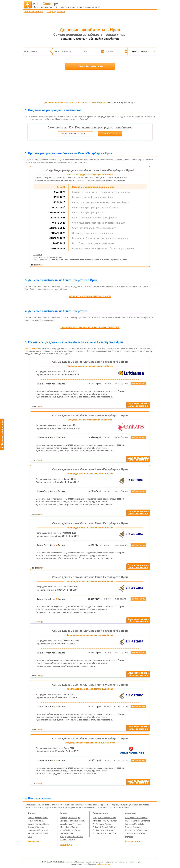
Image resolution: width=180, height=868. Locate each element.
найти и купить (138, 383)
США (30, 837)
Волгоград (145, 821)
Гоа (79, 818)
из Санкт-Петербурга (97, 103)
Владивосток (131, 818)
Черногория (33, 830)
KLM (109, 821)
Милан (71, 821)
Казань (142, 833)
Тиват (81, 837)
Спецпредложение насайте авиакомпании (138, 405)
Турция (39, 833)
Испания (32, 821)
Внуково (137, 821)
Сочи (76, 837)
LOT (94, 818)
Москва (64, 818)
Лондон (64, 821)
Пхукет (71, 830)
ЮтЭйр (103, 827)
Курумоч (129, 837)
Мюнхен (75, 827)
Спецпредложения (56, 12)
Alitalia (101, 830)
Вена (72, 833)
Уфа (137, 833)
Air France (100, 824)
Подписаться (110, 133)
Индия (46, 824)
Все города (66, 844)
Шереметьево (131, 830)
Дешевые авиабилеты (55, 103)
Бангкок (69, 824)
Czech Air (107, 833)
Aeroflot (96, 821)
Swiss (114, 833)
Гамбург (129, 827)
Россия (81, 103)
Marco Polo (139, 824)
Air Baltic (110, 827)
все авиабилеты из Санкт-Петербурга (90, 327)
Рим (75, 824)
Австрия (40, 821)
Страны (71, 103)
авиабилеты (66, 5)
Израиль (44, 818)
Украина (32, 833)
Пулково (129, 821)
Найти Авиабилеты (90, 66)
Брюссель (142, 830)
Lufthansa (109, 830)
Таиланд (40, 827)
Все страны (34, 841)
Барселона (72, 818)
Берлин (64, 840)
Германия (43, 830)
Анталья (71, 840)
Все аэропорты (133, 841)
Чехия (37, 818)
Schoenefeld (142, 818)
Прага (68, 827)
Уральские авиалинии (106, 818)
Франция (32, 827)
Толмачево (130, 833)
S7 (102, 833)
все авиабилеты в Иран (90, 296)
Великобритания (35, 824)
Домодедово (138, 827)
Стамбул (64, 830)
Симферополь (67, 837)
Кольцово (129, 824)
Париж (77, 821)
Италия (46, 833)
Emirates (96, 833)
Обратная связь (104, 864)
